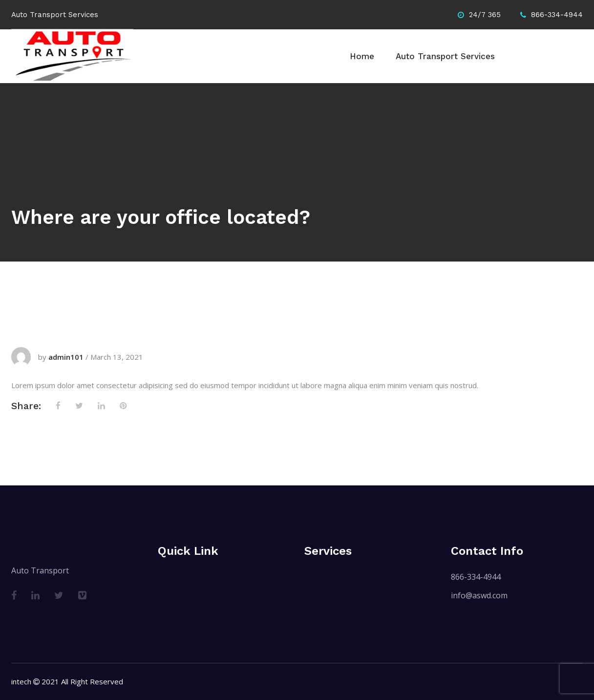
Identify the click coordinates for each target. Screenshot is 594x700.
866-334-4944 (476, 577)
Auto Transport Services (445, 56)
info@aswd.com (479, 595)
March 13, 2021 (117, 357)
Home (362, 56)
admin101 (66, 357)
